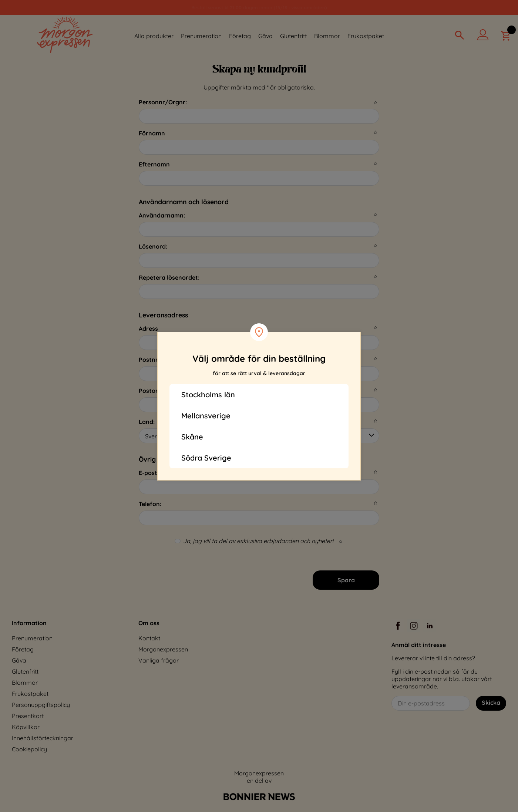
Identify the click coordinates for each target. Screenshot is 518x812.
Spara (346, 580)
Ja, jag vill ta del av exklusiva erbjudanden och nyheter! (258, 541)
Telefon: (150, 504)
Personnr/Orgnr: (163, 102)
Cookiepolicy (29, 749)
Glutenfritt (293, 36)
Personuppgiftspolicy (41, 705)
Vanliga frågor (159, 660)
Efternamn (154, 164)
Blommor (327, 36)
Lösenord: (153, 246)
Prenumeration (201, 36)
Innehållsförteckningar (43, 738)
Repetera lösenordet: (169, 277)
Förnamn (152, 133)
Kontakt (149, 638)
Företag (240, 36)
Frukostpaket (366, 36)
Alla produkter (154, 36)
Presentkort (28, 716)
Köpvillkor (26, 727)
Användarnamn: (162, 215)
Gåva (265, 36)
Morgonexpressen (163, 649)
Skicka (491, 703)
